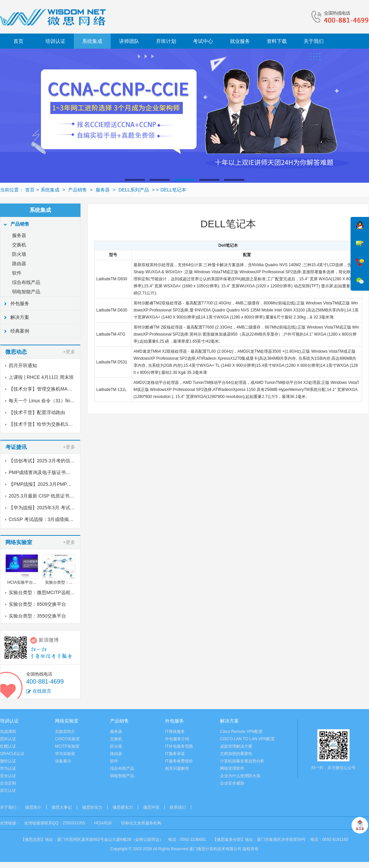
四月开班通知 (23, 365)
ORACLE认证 (12, 754)
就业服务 (240, 41)
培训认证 (55, 41)
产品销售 (77, 190)
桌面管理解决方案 (236, 746)
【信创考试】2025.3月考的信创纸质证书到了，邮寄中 (65, 461)
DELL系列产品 (134, 190)
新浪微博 (49, 640)
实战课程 (8, 732)
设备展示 (63, 761)
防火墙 (19, 254)
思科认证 (8, 739)
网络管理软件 (232, 768)
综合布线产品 (26, 282)
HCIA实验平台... (22, 582)
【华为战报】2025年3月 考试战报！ (46, 508)
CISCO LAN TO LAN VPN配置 (247, 739)
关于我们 (314, 41)
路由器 (19, 264)
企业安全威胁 (232, 783)
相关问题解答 (177, 768)
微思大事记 (62, 807)
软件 (17, 273)
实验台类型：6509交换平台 (37, 604)
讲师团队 (129, 41)
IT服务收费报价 (179, 761)
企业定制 (8, 783)
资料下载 (277, 41)
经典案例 (20, 331)
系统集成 (92, 41)
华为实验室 (65, 754)
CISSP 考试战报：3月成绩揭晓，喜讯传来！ (55, 519)
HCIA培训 (103, 823)
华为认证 (8, 768)
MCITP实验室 (67, 746)
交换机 (19, 245)
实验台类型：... (59, 582)
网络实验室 (67, 721)
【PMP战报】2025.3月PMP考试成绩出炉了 (54, 484)
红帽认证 (8, 746)
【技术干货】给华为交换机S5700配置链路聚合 (58, 424)
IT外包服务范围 (179, 746)
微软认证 (8, 761)
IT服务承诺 (175, 754)
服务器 (103, 190)
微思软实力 (92, 807)
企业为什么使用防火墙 (240, 776)
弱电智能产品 (26, 292)
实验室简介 (65, 732)
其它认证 (8, 791)
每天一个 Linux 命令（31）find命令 (45, 401)
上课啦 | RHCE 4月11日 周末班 (41, 377)
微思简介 (33, 807)
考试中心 (203, 41)
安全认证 (8, 776)
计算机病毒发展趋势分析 (242, 761)
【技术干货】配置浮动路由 (37, 412)
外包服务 (20, 303)
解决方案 (20, 317)
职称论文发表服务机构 (141, 823)
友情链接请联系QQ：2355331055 (55, 823)
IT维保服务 (175, 732)
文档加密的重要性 (236, 754)
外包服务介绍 (177, 739)
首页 (18, 41)
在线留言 (42, 691)
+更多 (69, 352)
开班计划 (166, 41)
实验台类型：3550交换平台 (37, 616)
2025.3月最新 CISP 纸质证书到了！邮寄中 (53, 496)
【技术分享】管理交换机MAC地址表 (47, 389)
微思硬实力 (123, 807)
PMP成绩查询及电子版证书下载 (42, 472)
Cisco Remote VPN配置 (241, 732)
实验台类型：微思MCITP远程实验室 (47, 592)
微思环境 (151, 807)
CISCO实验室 (67, 739)
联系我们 (178, 807)
